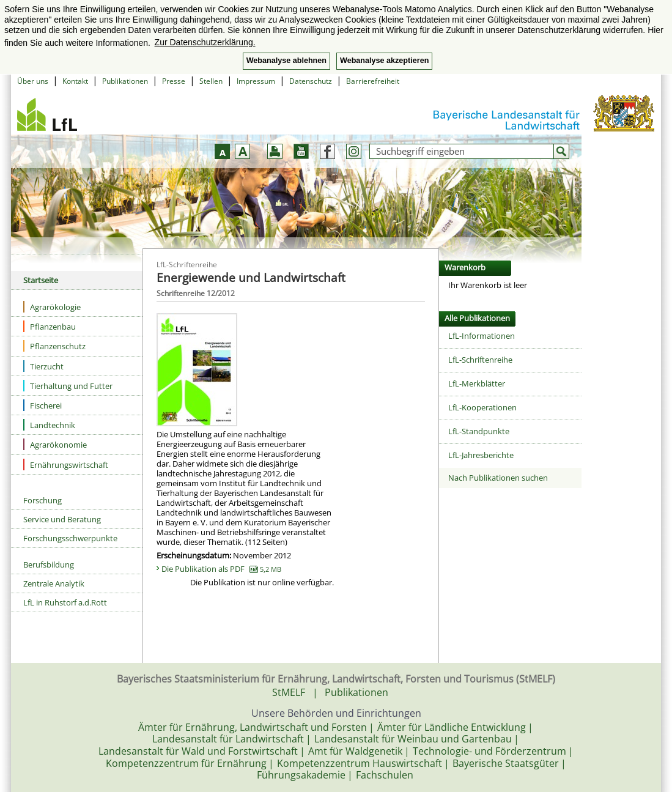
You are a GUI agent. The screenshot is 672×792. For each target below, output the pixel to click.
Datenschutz (311, 81)
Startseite (41, 280)
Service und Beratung (62, 519)
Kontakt (75, 81)
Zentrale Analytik (54, 583)
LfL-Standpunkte (479, 431)
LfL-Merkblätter (477, 383)
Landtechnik (49, 425)
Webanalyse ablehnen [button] (286, 61)
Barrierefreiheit (373, 81)
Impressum (256, 81)
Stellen (211, 81)
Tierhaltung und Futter (68, 386)
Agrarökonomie (55, 444)
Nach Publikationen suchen (498, 478)
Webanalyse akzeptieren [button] (384, 61)
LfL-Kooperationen (482, 407)
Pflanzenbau (50, 326)
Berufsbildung (49, 564)
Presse (174, 81)
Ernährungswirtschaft (66, 464)
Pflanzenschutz (54, 346)
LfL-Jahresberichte (481, 455)
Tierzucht (43, 366)
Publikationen (125, 81)
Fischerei (42, 405)
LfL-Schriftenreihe (480, 360)
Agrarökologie (52, 307)
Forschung (42, 500)
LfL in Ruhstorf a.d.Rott (65, 602)
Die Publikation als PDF (221, 569)
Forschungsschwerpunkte (70, 538)
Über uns (33, 81)
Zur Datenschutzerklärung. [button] (205, 42)
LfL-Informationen (482, 336)
